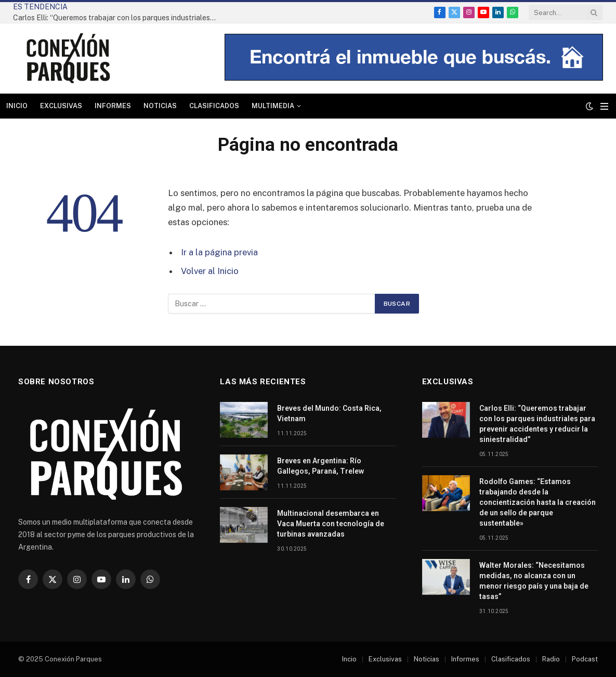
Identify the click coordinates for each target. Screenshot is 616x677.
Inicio (17, 106)
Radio (551, 659)
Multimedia (273, 106)
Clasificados (214, 106)
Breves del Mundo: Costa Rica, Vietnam (329, 413)
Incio (349, 659)
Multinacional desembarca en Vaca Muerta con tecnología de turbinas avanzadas (331, 524)
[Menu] (604, 106)
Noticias (160, 106)
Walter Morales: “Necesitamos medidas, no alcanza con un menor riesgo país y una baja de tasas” (534, 581)
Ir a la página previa (219, 252)
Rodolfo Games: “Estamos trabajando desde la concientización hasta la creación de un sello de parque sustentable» (538, 502)
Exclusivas (61, 106)
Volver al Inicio (210, 271)
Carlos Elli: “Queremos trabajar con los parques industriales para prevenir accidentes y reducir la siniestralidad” (117, 18)
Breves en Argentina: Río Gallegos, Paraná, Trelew (320, 466)
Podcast (585, 659)
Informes (113, 106)
